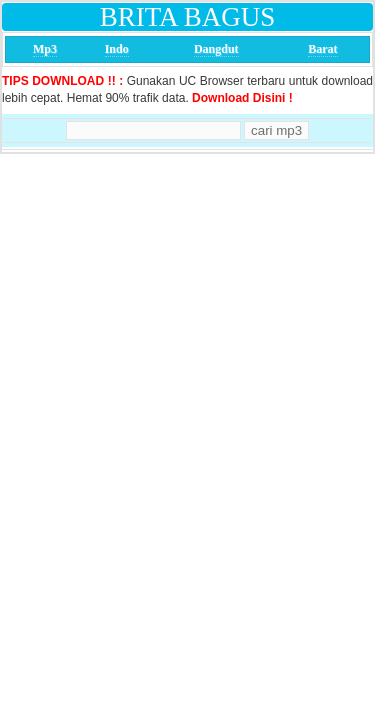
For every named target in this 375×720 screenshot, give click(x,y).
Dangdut (216, 49)
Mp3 (45, 49)
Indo (117, 49)
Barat (322, 49)
